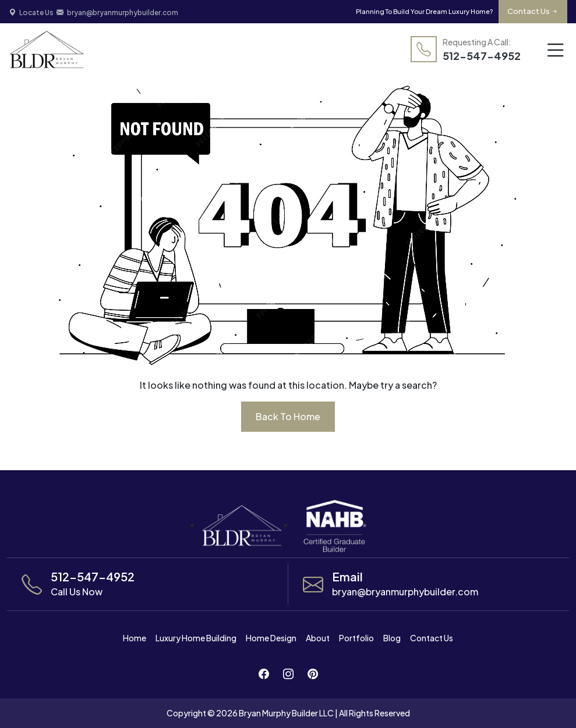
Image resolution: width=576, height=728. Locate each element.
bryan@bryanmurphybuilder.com (117, 13)
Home (135, 638)
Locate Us (31, 13)
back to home (288, 416)
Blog (392, 638)
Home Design (271, 638)
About (318, 638)
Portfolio (356, 638)
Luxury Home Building (196, 638)
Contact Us (533, 11)
